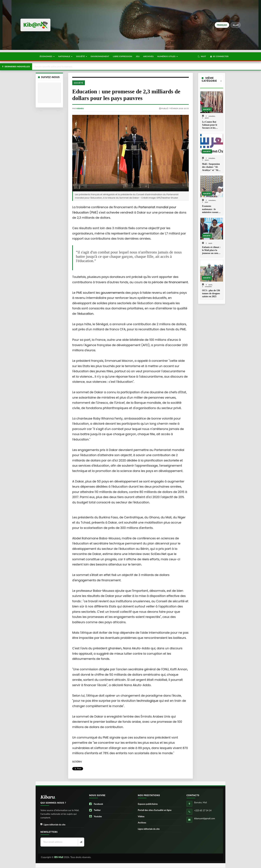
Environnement (100, 56)
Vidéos (141, 816)
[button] (202, 56)
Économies (47, 56)
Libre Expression (123, 56)
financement (178, 282)
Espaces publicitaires (148, 804)
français (222, 25)
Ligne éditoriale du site (53, 825)
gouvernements (113, 293)
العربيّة (236, 25)
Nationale (65, 56)
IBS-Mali (59, 857)
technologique (147, 701)
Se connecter (219, 56)
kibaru (80, 108)
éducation (86, 314)
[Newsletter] (81, 842)
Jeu (138, 56)
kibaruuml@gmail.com (205, 818)
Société (82, 56)
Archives (148, 56)
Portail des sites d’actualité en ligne (155, 810)
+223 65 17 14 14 (203, 810)
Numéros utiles (168, 56)
